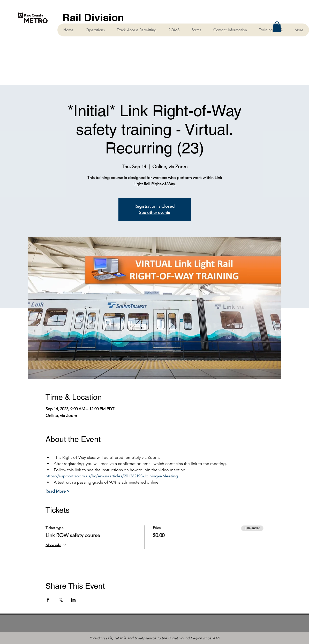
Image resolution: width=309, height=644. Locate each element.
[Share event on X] (61, 600)
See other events (154, 212)
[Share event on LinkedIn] (73, 600)
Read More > (58, 491)
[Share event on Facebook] (48, 600)
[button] (277, 27)
